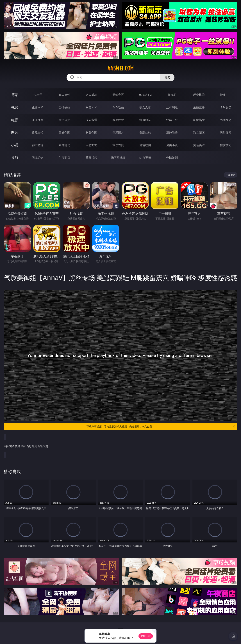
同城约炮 (38, 158)
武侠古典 (118, 145)
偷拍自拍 (64, 120)
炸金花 (172, 95)
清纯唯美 (172, 132)
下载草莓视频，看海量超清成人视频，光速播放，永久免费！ (161, 427)
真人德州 (64, 95)
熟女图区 (199, 132)
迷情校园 (145, 145)
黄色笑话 (199, 145)
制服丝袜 (145, 120)
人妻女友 (91, 145)
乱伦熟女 (199, 120)
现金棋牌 (199, 95)
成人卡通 (91, 120)
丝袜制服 (172, 107)
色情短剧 (172, 158)
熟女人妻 (145, 107)
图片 (15, 132)
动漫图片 (118, 132)
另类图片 (226, 132)
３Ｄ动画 (118, 107)
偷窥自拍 (38, 132)
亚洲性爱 (38, 120)
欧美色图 (91, 132)
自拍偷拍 (64, 107)
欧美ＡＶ (91, 107)
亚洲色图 (64, 132)
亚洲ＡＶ (38, 107)
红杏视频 (145, 158)
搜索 (167, 77)
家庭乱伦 (64, 145)
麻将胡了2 (145, 95)
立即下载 (146, 636)
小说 (15, 145)
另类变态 (226, 120)
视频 (15, 107)
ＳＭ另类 (226, 107)
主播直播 (199, 107)
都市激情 (38, 145)
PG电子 (37, 95)
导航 (15, 158)
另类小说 (172, 145)
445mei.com (120, 68)
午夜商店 (64, 158)
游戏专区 (118, 95)
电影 (15, 120)
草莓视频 (91, 158)
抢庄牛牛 (226, 95)
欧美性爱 (118, 120)
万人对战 (91, 95)
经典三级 (172, 120)
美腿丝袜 (145, 132)
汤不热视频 (118, 158)
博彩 (15, 95)
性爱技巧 (226, 145)
